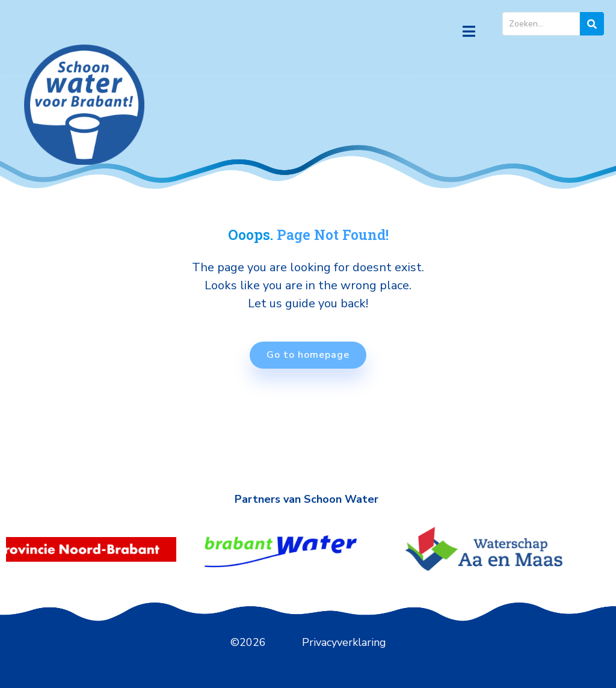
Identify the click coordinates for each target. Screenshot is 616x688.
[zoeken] (592, 24)
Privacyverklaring (344, 642)
